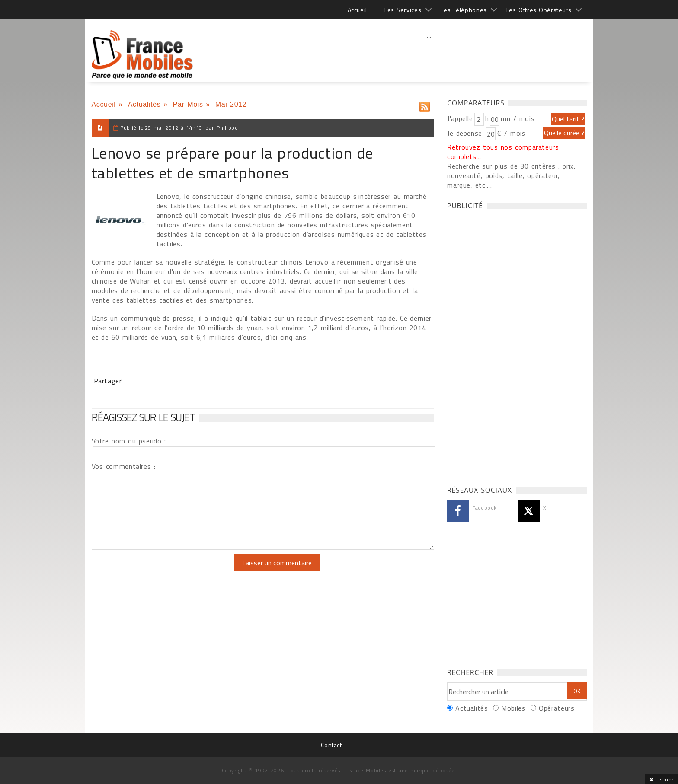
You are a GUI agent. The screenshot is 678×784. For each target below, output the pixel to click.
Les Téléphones (464, 10)
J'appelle (460, 118)
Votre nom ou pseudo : (129, 441)
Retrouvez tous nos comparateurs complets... (503, 152)
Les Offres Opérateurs (539, 10)
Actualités (144, 104)
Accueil (357, 10)
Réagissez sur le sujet (144, 417)
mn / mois (518, 118)
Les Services (403, 10)
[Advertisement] (429, 54)
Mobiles (513, 708)
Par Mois (188, 104)
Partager (108, 381)
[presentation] (164, 571)
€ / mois (511, 133)
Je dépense (466, 133)
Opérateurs (556, 708)
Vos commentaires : (124, 466)
